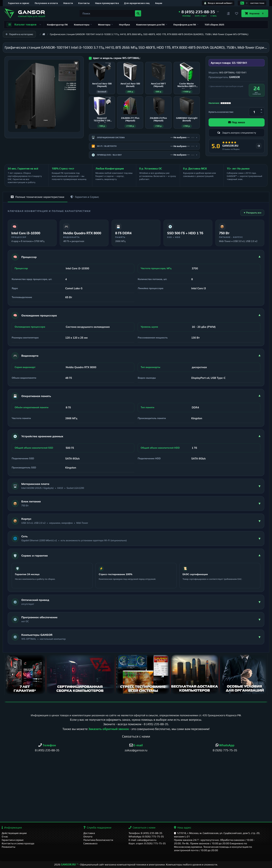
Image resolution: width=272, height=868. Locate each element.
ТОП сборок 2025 (214, 25)
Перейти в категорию (19, 34)
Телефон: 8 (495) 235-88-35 (145, 833)
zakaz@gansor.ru (136, 750)
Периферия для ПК (186, 25)
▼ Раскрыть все (252, 213)
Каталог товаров (24, 25)
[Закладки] (237, 13)
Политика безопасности (98, 840)
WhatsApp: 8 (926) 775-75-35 (146, 836)
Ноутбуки (124, 25)
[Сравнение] (228, 13)
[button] (199, 12)
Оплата (88, 836)
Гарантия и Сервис (85, 197)
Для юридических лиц (137, 3)
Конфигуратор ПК (57, 25)
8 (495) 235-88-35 (156, 724)
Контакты (84, 3)
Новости (68, 3)
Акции (159, 3)
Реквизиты (9, 847)
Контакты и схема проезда (18, 843)
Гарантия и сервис (19, 3)
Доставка (89, 833)
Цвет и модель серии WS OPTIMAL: (117, 58)
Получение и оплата (46, 3)
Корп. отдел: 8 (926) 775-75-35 (147, 843)
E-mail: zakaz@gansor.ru (143, 840)
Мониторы (105, 25)
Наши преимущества (107, 3)
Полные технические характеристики (38, 197)
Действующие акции (14, 833)
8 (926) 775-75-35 (225, 750)
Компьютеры (83, 25)
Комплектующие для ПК (152, 25)
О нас (5, 836)
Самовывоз (90, 843)
